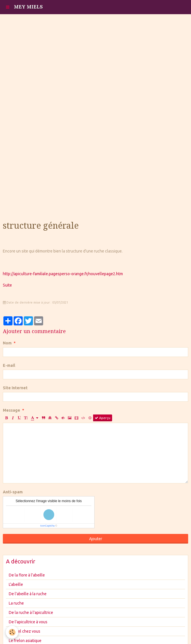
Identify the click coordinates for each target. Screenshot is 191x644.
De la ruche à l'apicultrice (31, 613)
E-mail (9, 365)
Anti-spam (13, 492)
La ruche (16, 603)
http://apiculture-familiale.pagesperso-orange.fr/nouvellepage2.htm (63, 274)
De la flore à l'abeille (27, 575)
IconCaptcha (48, 526)
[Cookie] (12, 632)
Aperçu (103, 418)
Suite (7, 285)
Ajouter (96, 539)
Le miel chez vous (25, 631)
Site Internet (15, 388)
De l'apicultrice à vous (28, 622)
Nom (7, 343)
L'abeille (16, 584)
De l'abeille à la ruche (28, 594)
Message (11, 410)
